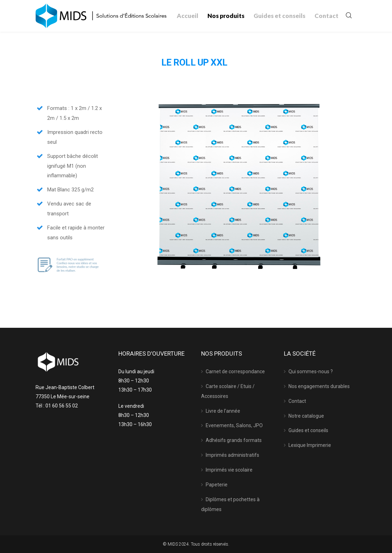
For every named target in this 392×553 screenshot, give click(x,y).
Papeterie (217, 485)
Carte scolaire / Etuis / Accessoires (228, 391)
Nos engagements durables (319, 386)
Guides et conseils (308, 430)
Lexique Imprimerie (310, 445)
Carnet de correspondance (235, 371)
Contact (297, 401)
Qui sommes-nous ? (311, 371)
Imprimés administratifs (232, 455)
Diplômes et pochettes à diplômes (230, 504)
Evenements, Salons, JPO (234, 425)
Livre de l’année (223, 411)
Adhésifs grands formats (234, 440)
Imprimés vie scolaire (229, 470)
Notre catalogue (306, 416)
